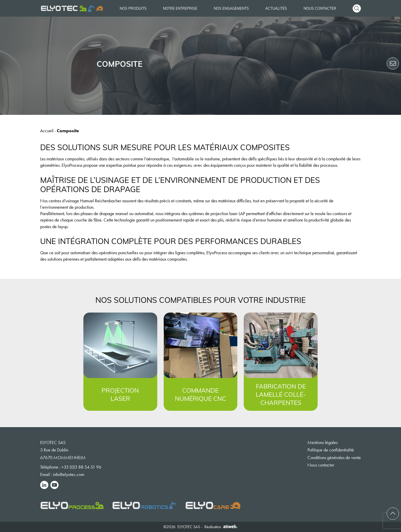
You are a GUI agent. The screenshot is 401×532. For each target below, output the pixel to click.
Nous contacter (320, 8)
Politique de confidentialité (331, 450)
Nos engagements (231, 8)
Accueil (47, 131)
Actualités (276, 8)
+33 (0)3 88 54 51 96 (81, 467)
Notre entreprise (180, 8)
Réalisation (221, 527)
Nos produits (133, 8)
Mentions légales (322, 442)
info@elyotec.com (69, 474)
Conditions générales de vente (334, 458)
